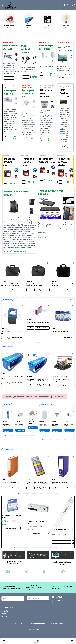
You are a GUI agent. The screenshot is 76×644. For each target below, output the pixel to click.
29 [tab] (51, 494)
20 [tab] (27, 436)
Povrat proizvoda (57, 603)
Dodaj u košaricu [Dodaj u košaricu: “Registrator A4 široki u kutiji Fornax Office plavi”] (67, 488)
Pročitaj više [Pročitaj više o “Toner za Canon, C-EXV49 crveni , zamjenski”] (63, 385)
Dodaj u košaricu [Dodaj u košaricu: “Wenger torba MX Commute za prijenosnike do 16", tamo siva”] (42, 290)
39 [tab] (59, 548)
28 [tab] (50, 494)
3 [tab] (35, 33)
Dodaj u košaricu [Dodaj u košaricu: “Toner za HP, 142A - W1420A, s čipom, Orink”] (17, 382)
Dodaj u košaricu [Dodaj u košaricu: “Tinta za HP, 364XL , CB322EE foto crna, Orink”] (11, 529)
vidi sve (72, 299)
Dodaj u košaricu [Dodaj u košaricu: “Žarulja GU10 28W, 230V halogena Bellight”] (68, 430)
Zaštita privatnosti (58, 601)
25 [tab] (32, 436)
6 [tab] (38, 33)
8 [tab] (40, 33)
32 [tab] (54, 494)
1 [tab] (32, 33)
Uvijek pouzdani (70, 347)
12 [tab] (17, 436)
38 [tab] (58, 548)
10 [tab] (43, 33)
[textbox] (37, 599)
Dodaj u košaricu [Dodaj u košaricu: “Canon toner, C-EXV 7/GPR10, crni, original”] (36, 534)
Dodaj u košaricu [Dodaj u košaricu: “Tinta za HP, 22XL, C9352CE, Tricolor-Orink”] (17, 337)
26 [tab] (34, 436)
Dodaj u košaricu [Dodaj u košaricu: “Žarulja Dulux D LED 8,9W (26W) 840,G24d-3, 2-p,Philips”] (18, 430)
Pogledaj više (8, 252)
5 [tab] (37, 33)
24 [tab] (31, 436)
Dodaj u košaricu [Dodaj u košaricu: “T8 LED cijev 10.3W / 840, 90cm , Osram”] (62, 542)
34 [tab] (57, 494)
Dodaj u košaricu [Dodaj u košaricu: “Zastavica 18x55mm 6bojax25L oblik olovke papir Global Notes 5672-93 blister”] (42, 488)
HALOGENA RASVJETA (47, 405)
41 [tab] (61, 548)
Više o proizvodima (9, 78)
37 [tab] (57, 548)
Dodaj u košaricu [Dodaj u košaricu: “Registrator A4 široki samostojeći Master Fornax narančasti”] (17, 488)
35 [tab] (58, 494)
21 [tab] (28, 436)
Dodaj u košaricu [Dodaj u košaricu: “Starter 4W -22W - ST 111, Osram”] (55, 430)
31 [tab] (53, 494)
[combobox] (38, 599)
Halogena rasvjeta (58, 397)
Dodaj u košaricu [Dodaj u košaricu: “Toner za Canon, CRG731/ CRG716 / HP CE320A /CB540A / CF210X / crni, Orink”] (42, 385)
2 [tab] (33, 33)
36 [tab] (55, 548)
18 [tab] (24, 436)
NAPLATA (4, 617)
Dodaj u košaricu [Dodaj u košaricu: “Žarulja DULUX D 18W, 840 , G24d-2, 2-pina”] (43, 430)
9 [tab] (42, 33)
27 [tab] (35, 436)
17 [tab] (23, 436)
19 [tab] (25, 436)
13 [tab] (19, 436)
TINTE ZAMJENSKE (8, 299)
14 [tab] (20, 436)
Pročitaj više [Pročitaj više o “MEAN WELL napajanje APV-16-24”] (32, 430)
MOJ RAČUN (5, 612)
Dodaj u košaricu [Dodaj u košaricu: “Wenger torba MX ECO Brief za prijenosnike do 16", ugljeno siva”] (17, 290)
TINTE (48, 26)
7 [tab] (39, 33)
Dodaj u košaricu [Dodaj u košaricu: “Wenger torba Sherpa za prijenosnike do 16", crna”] (67, 290)
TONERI (29, 26)
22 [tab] (29, 436)
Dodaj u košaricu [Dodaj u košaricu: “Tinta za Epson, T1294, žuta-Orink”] (67, 337)
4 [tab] (36, 33)
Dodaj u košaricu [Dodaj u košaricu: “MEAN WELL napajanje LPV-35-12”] (6, 428)
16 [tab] (22, 436)
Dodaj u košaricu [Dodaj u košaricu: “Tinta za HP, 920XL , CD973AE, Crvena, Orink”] (42, 328)
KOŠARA (4, 614)
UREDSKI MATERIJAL (10, 26)
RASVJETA (66, 26)
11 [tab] (44, 33)
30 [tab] (52, 494)
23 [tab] (30, 436)
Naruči (7, 138)
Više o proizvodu (43, 74)
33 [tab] (55, 494)
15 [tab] (21, 436)
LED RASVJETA (8, 405)
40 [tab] (60, 548)
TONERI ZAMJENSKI (8, 347)
